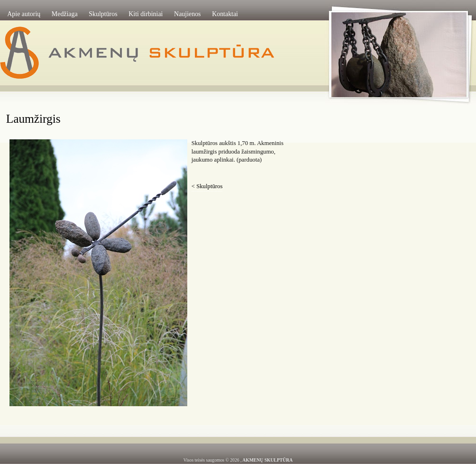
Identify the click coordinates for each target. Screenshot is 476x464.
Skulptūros (103, 14)
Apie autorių (24, 14)
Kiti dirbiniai (146, 14)
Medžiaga (65, 14)
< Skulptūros (207, 186)
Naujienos (187, 14)
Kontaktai (225, 14)
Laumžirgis (33, 119)
